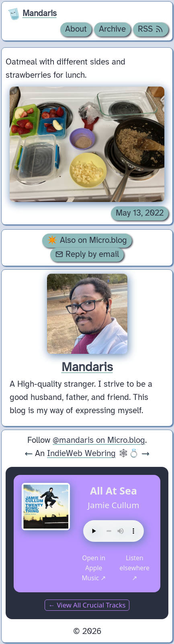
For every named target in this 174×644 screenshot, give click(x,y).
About (76, 29)
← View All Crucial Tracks (87, 605)
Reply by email (87, 254)
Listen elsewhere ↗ (135, 568)
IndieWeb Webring (81, 454)
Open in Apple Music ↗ (94, 568)
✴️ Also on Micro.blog (87, 240)
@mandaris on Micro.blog (99, 440)
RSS (151, 29)
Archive (112, 29)
